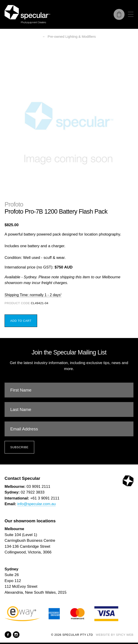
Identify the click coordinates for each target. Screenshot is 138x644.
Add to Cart (21, 321)
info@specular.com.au (36, 504)
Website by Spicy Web (115, 635)
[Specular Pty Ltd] (27, 14)
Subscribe (19, 447)
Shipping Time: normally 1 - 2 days (33, 295)
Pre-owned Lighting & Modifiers (72, 36)
